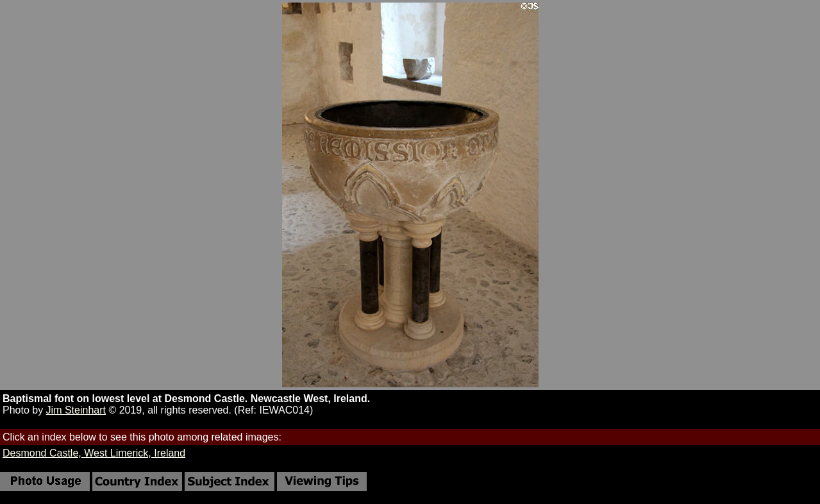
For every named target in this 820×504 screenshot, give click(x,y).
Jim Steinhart (76, 410)
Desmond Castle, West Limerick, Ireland (94, 453)
